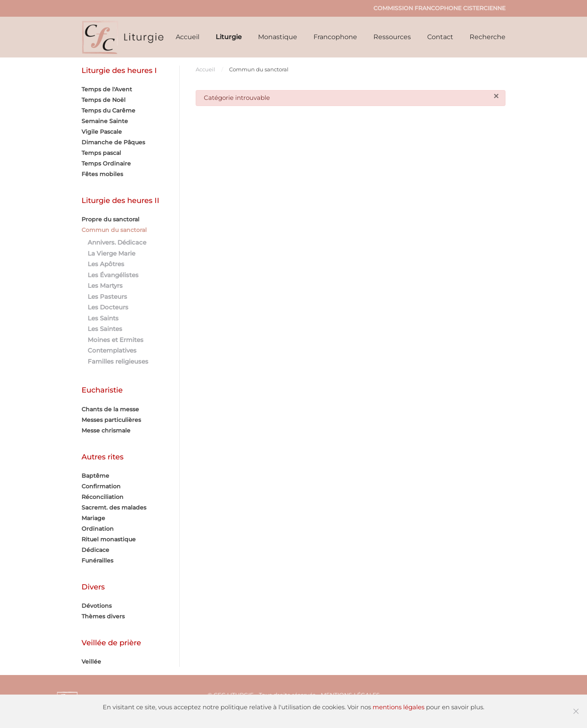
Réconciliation (103, 497)
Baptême (95, 476)
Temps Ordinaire (106, 163)
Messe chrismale (106, 430)
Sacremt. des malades (114, 507)
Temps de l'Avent (107, 89)
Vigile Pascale (102, 132)
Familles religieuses (118, 361)
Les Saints (103, 318)
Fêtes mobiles (102, 174)
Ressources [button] (392, 37)
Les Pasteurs (107, 297)
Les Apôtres (106, 264)
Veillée (91, 662)
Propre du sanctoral (110, 219)
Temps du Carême (108, 110)
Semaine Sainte (105, 121)
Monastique (278, 37)
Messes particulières (111, 420)
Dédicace (95, 550)
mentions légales (398, 707)
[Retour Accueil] (123, 37)
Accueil (188, 37)
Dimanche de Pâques (113, 142)
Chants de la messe (110, 409)
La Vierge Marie (111, 253)
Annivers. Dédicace (117, 242)
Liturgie (229, 37)
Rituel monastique (109, 539)
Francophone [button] (335, 37)
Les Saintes (105, 329)
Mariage (93, 518)
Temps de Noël (104, 100)
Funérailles (97, 560)
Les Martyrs (105, 286)
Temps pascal (101, 153)
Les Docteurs (108, 307)
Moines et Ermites (116, 340)
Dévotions (97, 606)
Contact (440, 37)
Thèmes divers (103, 616)
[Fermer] (496, 96)
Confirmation (101, 486)
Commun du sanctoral (114, 230)
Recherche (488, 37)
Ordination (98, 529)
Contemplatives (112, 350)
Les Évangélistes (113, 275)
